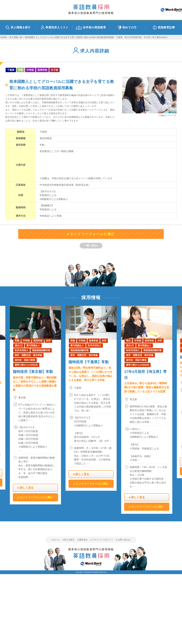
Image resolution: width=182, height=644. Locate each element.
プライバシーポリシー (103, 540)
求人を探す (69, 540)
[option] (91, 398)
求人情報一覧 (16, 37)
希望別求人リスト (55, 28)
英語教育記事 (164, 28)
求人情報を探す (18, 28)
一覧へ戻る (90, 246)
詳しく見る (27, 488)
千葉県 (11, 70)
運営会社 (83, 540)
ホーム (56, 540)
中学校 (30, 70)
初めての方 (127, 28)
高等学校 (42, 70)
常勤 (20, 70)
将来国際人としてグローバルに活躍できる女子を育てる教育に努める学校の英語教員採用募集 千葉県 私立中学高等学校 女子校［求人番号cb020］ (97, 37)
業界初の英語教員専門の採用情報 (91, 9)
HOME (4, 37)
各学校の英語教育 (91, 28)
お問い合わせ (124, 540)
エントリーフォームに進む (92, 234)
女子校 (54, 70)
